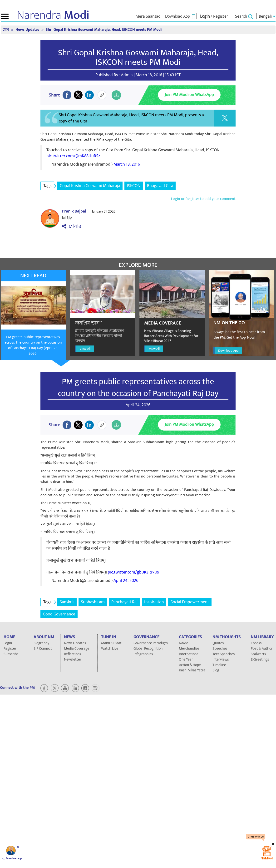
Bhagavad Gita (160, 186)
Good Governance (59, 614)
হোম (6, 30)
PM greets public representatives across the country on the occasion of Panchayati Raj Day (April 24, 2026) (33, 345)
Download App (228, 351)
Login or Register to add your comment (203, 199)
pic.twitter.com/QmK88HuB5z (73, 156)
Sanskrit (67, 602)
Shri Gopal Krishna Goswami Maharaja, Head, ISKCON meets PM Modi (104, 30)
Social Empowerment (190, 602)
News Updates (28, 30)
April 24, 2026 (126, 581)
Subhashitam (93, 602)
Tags (49, 186)
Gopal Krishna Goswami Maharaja (90, 186)
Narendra (53, 15)
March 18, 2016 (127, 164)
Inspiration (154, 602)
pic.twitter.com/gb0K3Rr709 (133, 572)
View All (85, 349)
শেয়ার (72, 226)
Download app (14, 858)
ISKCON (134, 186)
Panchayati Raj (124, 602)
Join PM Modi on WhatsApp (189, 95)
